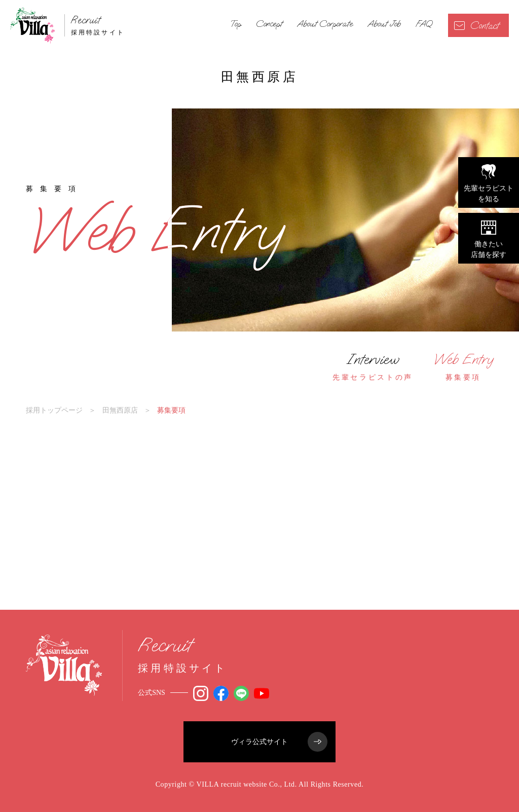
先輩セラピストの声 (373, 366)
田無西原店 (120, 410)
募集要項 (463, 366)
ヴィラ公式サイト (279, 742)
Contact (476, 26)
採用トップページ (54, 410)
